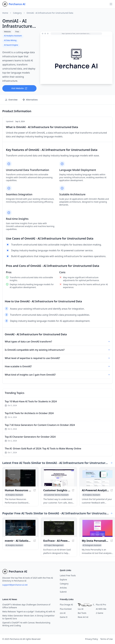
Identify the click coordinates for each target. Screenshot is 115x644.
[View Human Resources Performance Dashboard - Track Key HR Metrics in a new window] (20, 478)
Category (17, 13)
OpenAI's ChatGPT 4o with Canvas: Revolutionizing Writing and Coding (26, 624)
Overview (11, 100)
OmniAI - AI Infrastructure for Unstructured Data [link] (50, 13)
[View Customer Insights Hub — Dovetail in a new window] (59, 478)
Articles (63, 588)
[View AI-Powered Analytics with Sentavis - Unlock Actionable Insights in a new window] (97, 478)
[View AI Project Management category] (54, 545)
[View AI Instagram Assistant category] (92, 545)
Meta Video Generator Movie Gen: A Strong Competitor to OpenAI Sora (28, 617)
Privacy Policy (92, 639)
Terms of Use (106, 639)
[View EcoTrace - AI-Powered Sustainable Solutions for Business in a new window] (59, 528)
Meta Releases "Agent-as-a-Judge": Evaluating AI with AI (29, 612)
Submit (63, 592)
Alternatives (30, 100)
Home (5, 13)
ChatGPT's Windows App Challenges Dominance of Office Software (26, 606)
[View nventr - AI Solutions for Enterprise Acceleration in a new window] (20, 528)
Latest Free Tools (68, 575)
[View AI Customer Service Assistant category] (56, 495)
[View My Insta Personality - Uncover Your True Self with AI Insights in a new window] (97, 528)
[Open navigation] (111, 4)
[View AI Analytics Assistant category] (14, 495)
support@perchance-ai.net (15, 585)
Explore (63, 580)
